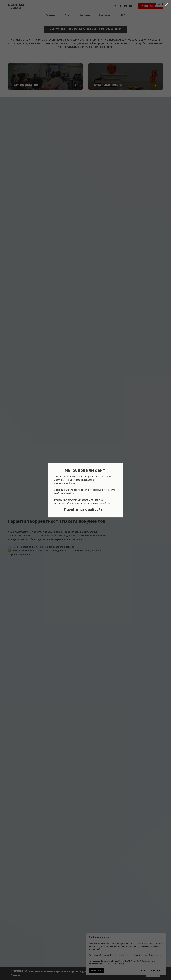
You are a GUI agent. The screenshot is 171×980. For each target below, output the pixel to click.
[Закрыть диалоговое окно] (167, 4)
